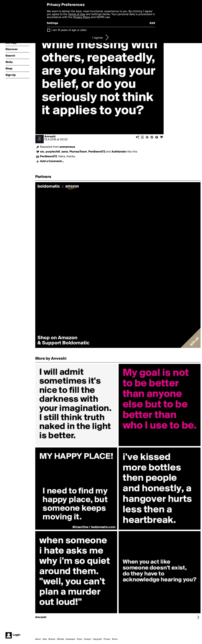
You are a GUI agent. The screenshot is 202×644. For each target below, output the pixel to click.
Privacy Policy (82, 17)
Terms (115, 639)
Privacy (107, 639)
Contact (87, 639)
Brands (52, 639)
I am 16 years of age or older (69, 30)
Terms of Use (77, 14)
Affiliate (61, 639)
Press (79, 639)
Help (45, 639)
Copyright (97, 639)
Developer (70, 639)
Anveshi (50, 137)
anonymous (67, 147)
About (38, 639)
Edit (152, 23)
